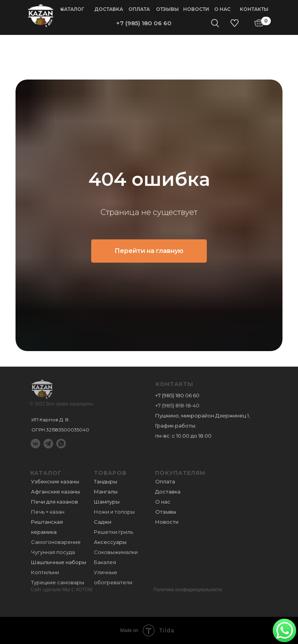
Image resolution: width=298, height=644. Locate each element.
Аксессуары (110, 542)
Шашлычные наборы (59, 562)
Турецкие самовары (58, 582)
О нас (222, 9)
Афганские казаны (55, 492)
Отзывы (167, 9)
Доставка (109, 9)
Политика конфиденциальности (188, 590)
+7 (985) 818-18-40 (177, 405)
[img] (41, 15)
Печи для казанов (55, 502)
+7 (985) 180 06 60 (144, 23)
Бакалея (105, 562)
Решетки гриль (113, 532)
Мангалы (106, 492)
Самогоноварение (56, 542)
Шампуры (107, 502)
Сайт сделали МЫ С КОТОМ (62, 590)
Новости (196, 9)
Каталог (72, 9)
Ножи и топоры (114, 512)
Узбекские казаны (55, 481)
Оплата (139, 9)
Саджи (103, 522)
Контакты (254, 9)
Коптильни (45, 572)
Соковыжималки (116, 552)
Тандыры (106, 481)
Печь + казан (48, 512)
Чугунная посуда (53, 552)
